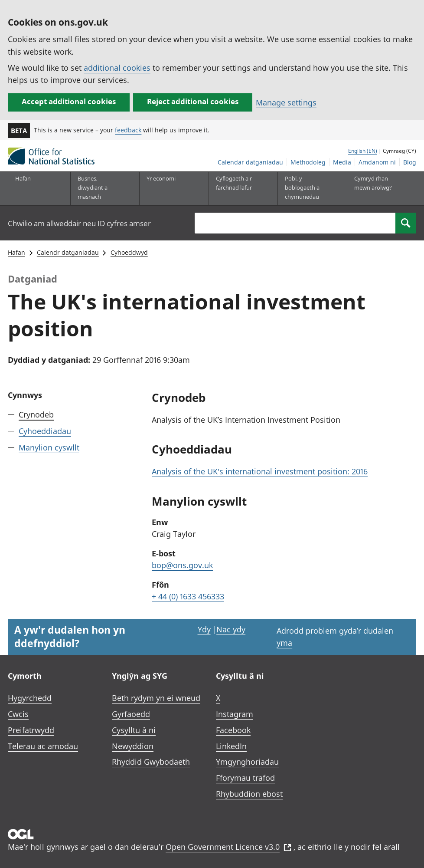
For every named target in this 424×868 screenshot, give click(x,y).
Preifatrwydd (31, 730)
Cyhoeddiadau (45, 431)
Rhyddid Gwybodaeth (151, 762)
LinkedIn (231, 746)
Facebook (233, 730)
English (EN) (363, 151)
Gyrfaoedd (131, 714)
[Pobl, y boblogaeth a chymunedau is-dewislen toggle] (305, 188)
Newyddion (133, 746)
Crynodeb (36, 414)
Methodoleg (308, 162)
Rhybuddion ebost (249, 794)
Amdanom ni (377, 162)
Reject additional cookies (193, 101)
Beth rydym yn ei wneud (156, 698)
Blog (410, 162)
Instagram (235, 714)
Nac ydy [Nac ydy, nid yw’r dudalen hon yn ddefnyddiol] (231, 629)
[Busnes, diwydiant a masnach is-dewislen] (98, 188)
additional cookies (117, 68)
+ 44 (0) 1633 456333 (188, 596)
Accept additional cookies (69, 101)
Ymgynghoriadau (247, 762)
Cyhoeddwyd (129, 252)
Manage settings (286, 102)
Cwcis (18, 714)
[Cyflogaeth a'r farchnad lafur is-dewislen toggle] (236, 188)
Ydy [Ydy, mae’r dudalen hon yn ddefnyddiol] (204, 629)
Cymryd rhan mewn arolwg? (373, 183)
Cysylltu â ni (134, 730)
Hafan (23, 178)
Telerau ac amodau (43, 746)
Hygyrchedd (30, 698)
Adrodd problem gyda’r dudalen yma (335, 637)
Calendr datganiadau (68, 252)
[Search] (406, 223)
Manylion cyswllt (49, 447)
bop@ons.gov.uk (182, 565)
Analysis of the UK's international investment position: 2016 (260, 471)
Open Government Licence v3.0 (228, 847)
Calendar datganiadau (250, 162)
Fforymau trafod (245, 778)
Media (342, 162)
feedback (128, 130)
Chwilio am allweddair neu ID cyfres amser (79, 223)
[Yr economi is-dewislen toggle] (167, 188)
